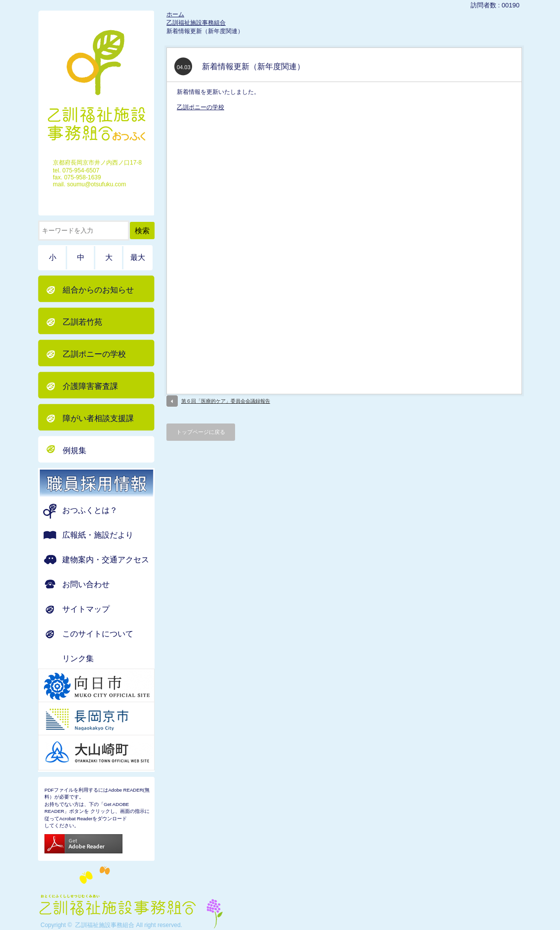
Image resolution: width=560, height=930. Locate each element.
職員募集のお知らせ (109, 483)
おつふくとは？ (90, 510)
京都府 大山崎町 (109, 753)
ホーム (175, 14)
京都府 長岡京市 (109, 719)
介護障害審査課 (90, 386)
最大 (138, 257)
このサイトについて (98, 634)
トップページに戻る (201, 432)
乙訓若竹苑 (82, 322)
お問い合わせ (86, 584)
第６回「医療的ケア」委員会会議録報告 (226, 401)
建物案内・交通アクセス (106, 560)
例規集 (75, 450)
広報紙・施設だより (98, 535)
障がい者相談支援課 (98, 418)
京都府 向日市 (109, 686)
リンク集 (78, 658)
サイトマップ (86, 609)
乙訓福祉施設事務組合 (196, 23)
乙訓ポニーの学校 (200, 107)
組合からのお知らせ (98, 290)
